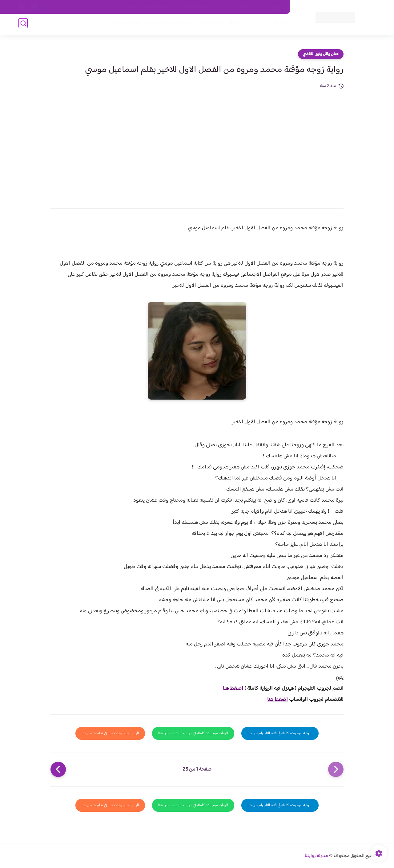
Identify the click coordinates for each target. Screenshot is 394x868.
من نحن (225, 7)
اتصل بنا (276, 7)
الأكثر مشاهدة (209, 25)
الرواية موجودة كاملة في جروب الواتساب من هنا (193, 733)
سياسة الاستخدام (197, 7)
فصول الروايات (269, 25)
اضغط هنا (233, 688)
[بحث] (23, 25)
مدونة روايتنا (316, 856)
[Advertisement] (197, 136)
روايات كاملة (238, 25)
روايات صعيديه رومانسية (167, 25)
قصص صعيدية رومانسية (114, 25)
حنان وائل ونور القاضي (321, 54)
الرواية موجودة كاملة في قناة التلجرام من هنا (280, 733)
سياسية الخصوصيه (160, 7)
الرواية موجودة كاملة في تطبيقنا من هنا (110, 733)
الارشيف (130, 7)
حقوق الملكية (250, 7)
